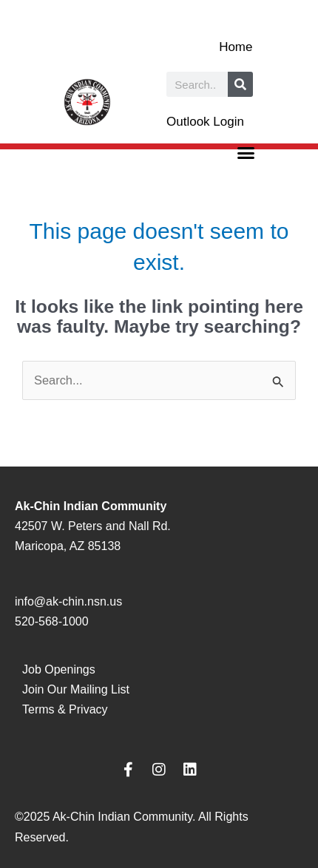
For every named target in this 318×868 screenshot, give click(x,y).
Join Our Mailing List (76, 689)
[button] (246, 153)
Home (236, 47)
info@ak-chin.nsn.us (68, 601)
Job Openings (59, 669)
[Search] (240, 84)
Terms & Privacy (65, 709)
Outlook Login (205, 122)
